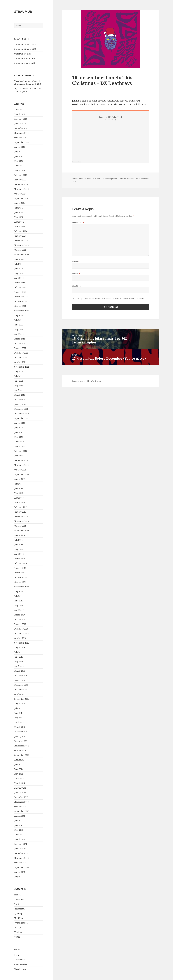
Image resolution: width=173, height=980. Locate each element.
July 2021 (18, 376)
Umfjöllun (19, 918)
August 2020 (20, 423)
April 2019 (19, 498)
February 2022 (21, 343)
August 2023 (20, 259)
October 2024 (20, 194)
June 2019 (19, 488)
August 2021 (20, 372)
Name (76, 261)
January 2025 (20, 180)
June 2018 (19, 545)
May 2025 (19, 161)
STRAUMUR (23, 12)
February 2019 (21, 507)
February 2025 (21, 175)
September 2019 (22, 474)
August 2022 (20, 315)
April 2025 (19, 166)
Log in (17, 955)
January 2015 (20, 736)
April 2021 (19, 390)
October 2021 (20, 362)
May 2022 (19, 329)
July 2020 (18, 428)
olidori (98, 179)
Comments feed (21, 964)
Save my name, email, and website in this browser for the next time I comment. (110, 298)
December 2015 (21, 685)
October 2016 (20, 638)
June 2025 (19, 156)
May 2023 (19, 273)
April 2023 (19, 278)
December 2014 (21, 741)
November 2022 (21, 301)
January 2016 (20, 680)
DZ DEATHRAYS (128, 179)
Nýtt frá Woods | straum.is (26, 89)
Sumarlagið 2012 (33, 84)
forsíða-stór (20, 899)
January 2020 (20, 456)
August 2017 (20, 591)
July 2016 (18, 652)
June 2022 (19, 325)
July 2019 (18, 484)
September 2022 (22, 311)
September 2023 (22, 255)
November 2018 (21, 521)
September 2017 (22, 587)
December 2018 (21, 517)
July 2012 (18, 877)
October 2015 (20, 694)
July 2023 (18, 264)
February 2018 (21, 563)
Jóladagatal (19, 909)
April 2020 (19, 442)
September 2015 (22, 699)
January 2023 (20, 292)
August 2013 (20, 816)
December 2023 (21, 241)
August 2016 (20, 648)
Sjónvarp (18, 913)
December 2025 (21, 128)
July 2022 (18, 320)
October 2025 (20, 138)
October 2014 (20, 750)
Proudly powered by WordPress (86, 381)
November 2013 (21, 802)
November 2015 (21, 690)
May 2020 (19, 437)
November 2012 (21, 858)
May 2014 (19, 774)
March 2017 (20, 615)
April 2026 (19, 110)
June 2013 (19, 825)
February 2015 (21, 732)
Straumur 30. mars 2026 (25, 49)
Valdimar (18, 932)
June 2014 (19, 769)
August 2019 (20, 479)
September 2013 (22, 811)
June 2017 (19, 601)
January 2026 (20, 124)
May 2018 (19, 549)
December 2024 (21, 184)
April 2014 (19, 779)
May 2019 (19, 493)
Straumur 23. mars (23, 54)
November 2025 (21, 133)
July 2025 (18, 152)
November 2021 (21, 358)
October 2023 (20, 250)
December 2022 (21, 297)
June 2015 (19, 713)
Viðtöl (17, 937)
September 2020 (22, 418)
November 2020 (21, 414)
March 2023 (20, 283)
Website (76, 286)
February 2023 (21, 287)
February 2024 (21, 231)
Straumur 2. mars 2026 (25, 63)
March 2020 (20, 446)
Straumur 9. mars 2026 (25, 58)
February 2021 (21, 400)
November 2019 (21, 465)
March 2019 (20, 503)
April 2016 (19, 666)
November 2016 (21, 633)
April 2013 (19, 835)
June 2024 (19, 212)
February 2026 (21, 119)
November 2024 (21, 189)
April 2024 (19, 222)
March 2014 (20, 783)
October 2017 (20, 582)
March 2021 (20, 395)
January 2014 (20, 793)
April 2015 (19, 722)
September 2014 (22, 755)
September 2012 (22, 867)
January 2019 (20, 512)
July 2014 (18, 764)
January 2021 (20, 404)
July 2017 (18, 596)
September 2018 (22, 531)
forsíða (17, 895)
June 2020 (19, 432)
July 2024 (18, 208)
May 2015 (19, 718)
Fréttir (17, 904)
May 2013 (19, 830)
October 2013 (20, 807)
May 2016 (19, 662)
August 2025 (20, 147)
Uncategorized (21, 923)
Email (76, 274)
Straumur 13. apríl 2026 (25, 44)
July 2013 (18, 821)
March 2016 (20, 671)
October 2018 (20, 526)
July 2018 (18, 540)
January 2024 (20, 236)
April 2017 (19, 610)
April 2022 (19, 334)
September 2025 (22, 142)
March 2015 (20, 727)
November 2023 (21, 245)
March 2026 (20, 114)
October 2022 (20, 306)
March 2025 (20, 170)
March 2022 (20, 339)
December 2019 (21, 460)
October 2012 (20, 863)
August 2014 (20, 760)
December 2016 (21, 629)
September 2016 (22, 643)
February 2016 (21, 676)
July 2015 (18, 708)
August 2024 (20, 203)
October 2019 (20, 470)
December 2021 (21, 353)
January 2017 (20, 624)
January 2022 (20, 348)
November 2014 (21, 746)
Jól (137, 179)
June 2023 (19, 269)
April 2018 (19, 554)
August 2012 (20, 872)
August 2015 (20, 704)
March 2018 (20, 559)
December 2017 (21, 573)
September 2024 (22, 198)
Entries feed (20, 960)
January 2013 (20, 849)
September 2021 (22, 367)
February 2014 (21, 788)
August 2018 (20, 535)
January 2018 (20, 568)
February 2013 (21, 844)
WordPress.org (21, 969)
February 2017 (21, 619)
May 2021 (19, 386)
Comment (78, 223)
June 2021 (19, 381)
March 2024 (20, 227)
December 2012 (21, 853)
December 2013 (21, 797)
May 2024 (19, 217)
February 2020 (21, 451)
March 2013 (20, 839)
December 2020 (21, 409)
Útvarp (17, 927)
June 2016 (19, 657)
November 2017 (21, 577)
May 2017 (19, 605)
